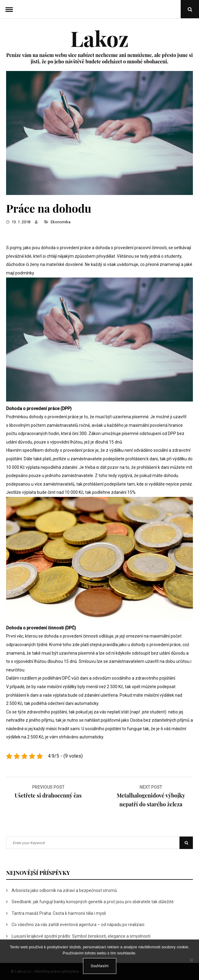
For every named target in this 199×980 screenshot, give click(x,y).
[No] (191, 960)
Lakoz (99, 38)
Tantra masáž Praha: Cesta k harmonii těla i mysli (59, 913)
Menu (9, 9)
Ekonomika (61, 222)
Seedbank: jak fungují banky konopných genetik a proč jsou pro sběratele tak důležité (93, 902)
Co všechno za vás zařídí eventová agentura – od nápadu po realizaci (78, 925)
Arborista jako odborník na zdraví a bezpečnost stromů (64, 890)
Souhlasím (100, 966)
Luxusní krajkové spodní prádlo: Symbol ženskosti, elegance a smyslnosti (81, 936)
